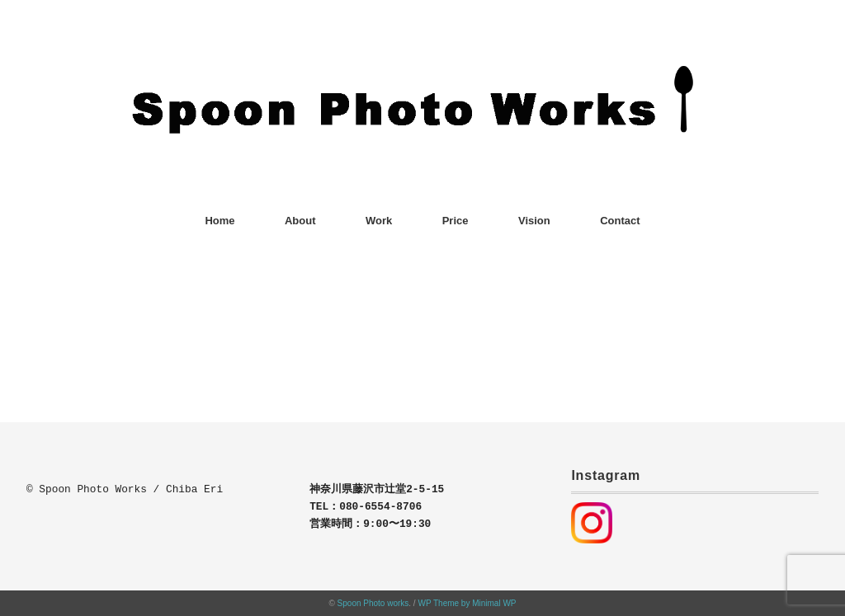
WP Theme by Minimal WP (467, 603)
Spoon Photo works (373, 603)
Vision (534, 221)
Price (456, 221)
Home (220, 221)
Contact (620, 221)
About (300, 221)
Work (379, 221)
